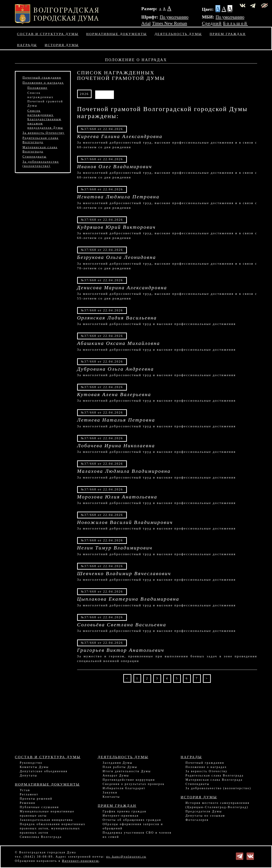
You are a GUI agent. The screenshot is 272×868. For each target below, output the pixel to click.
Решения (28, 803)
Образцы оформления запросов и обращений (133, 826)
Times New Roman (169, 23)
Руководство (31, 763)
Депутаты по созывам (205, 816)
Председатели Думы (204, 811)
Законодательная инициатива (46, 820)
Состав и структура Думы (48, 34)
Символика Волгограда (41, 837)
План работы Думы (120, 767)
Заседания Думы (118, 763)
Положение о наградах (43, 83)
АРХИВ (105, 94)
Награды (27, 45)
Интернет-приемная (121, 816)
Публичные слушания (39, 807)
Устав (25, 790)
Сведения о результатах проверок (134, 784)
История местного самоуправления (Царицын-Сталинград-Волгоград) (218, 805)
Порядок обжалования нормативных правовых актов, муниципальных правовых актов (53, 828)
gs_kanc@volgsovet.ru (126, 857)
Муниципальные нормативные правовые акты (47, 814)
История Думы (62, 45)
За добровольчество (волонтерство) (218, 788)
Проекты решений (36, 799)
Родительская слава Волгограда (215, 776)
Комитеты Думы (34, 767)
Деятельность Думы (178, 34)
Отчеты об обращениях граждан (132, 820)
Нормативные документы (117, 34)
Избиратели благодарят (124, 788)
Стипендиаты (35, 157)
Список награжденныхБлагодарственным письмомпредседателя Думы (45, 119)
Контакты (111, 797)
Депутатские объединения (44, 771)
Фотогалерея (197, 820)
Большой (236, 23)
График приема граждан (125, 811)
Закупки (110, 792)
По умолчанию (174, 17)
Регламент (29, 794)
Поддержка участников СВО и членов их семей (137, 835)
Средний (212, 23)
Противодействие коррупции (129, 780)
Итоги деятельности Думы (127, 771)
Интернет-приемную (81, 861)
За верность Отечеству (44, 133)
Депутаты (28, 776)
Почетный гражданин (42, 78)
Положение (37, 88)
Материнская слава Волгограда (214, 780)
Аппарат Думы (116, 776)
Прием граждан (228, 34)
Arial (146, 23)
